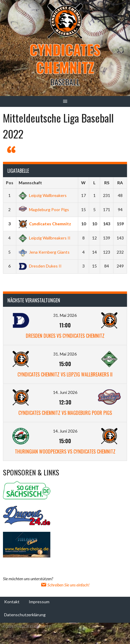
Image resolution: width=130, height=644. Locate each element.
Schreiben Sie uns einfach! (65, 585)
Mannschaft (30, 183)
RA (120, 183)
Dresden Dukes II (40, 266)
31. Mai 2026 (65, 315)
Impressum (39, 602)
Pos (10, 183)
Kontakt (12, 602)
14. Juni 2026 (65, 392)
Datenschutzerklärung (25, 615)
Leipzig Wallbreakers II (45, 238)
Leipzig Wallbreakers (43, 195)
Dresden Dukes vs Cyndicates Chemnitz (65, 336)
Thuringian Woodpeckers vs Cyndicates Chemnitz (65, 451)
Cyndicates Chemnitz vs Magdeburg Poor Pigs (65, 413)
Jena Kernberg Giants (44, 252)
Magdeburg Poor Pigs (44, 209)
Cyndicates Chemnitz (65, 58)
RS (107, 183)
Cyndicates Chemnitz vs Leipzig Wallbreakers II (65, 374)
